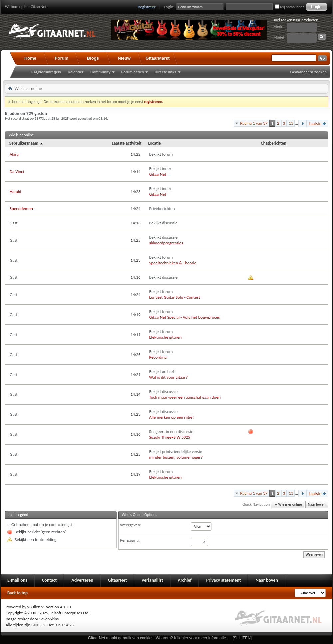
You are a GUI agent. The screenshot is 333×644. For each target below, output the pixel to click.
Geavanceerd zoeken (309, 72)
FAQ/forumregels (46, 72)
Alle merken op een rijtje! (171, 417)
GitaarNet (158, 174)
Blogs (93, 58)
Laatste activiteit (127, 143)
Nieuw (124, 58)
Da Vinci (17, 171)
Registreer (147, 7)
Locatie (155, 143)
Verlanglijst (152, 580)
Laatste (318, 123)
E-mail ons (17, 580)
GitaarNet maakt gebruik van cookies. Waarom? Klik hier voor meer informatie (157, 638)
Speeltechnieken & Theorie (173, 263)
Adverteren (82, 580)
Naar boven (317, 504)
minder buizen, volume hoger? (176, 457)
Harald (15, 191)
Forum (62, 58)
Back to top (17, 593)
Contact (49, 580)
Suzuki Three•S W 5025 (170, 437)
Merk (278, 27)
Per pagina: (130, 540)
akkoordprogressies (166, 243)
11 (291, 123)
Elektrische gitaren (166, 337)
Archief (185, 580)
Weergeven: (131, 525)
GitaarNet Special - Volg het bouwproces (184, 317)
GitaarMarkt (158, 58)
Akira (14, 154)
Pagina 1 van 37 (254, 123)
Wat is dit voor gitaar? (168, 377)
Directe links (165, 72)
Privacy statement (223, 580)
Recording (158, 357)
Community (100, 72)
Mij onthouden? (290, 7)
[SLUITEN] (242, 638)
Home (30, 58)
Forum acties (133, 72)
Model (279, 37)
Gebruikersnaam (26, 143)
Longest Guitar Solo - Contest (175, 297)
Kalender (75, 72)
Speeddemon (21, 208)
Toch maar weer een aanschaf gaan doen (185, 397)
